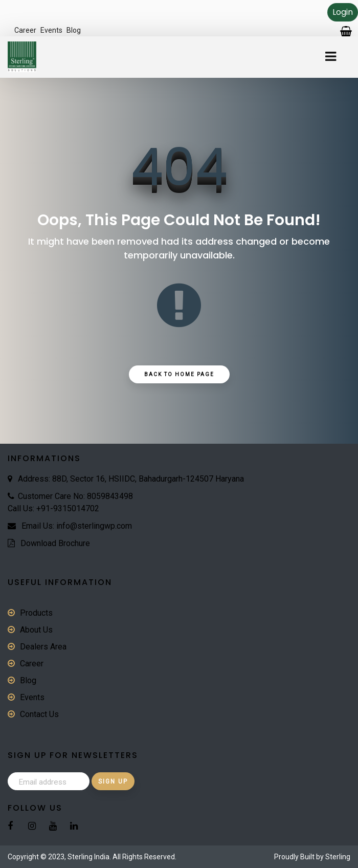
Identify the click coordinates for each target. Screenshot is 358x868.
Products (36, 613)
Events (51, 30)
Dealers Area (43, 647)
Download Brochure (55, 543)
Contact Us (39, 714)
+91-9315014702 (68, 508)
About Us (36, 630)
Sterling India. (89, 857)
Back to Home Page (179, 374)
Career (25, 30)
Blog (74, 30)
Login (343, 12)
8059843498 (110, 496)
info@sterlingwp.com (94, 526)
